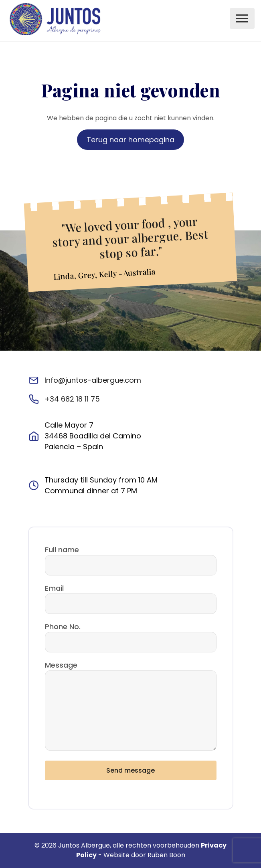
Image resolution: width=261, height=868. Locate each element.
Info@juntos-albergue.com (93, 380)
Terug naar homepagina (130, 140)
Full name (62, 550)
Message (61, 665)
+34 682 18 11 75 (72, 399)
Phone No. (63, 627)
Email (54, 588)
